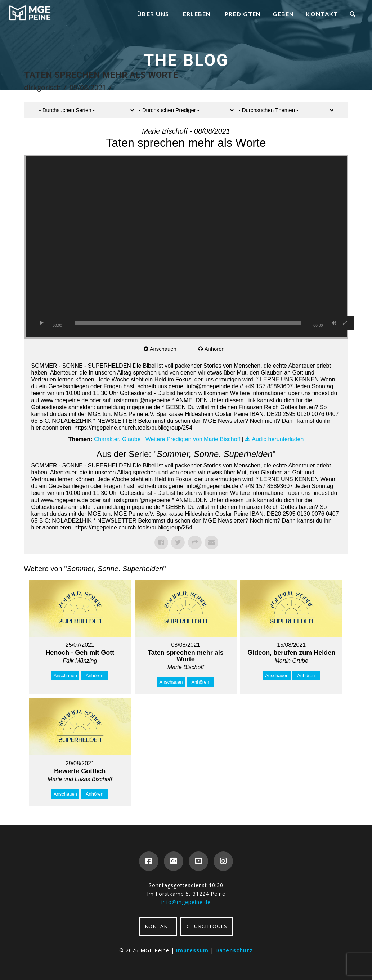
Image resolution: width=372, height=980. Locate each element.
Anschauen (163, 349)
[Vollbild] (345, 323)
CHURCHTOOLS (207, 926)
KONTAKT (158, 926)
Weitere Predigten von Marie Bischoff (193, 439)
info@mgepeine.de (186, 902)
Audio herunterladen (278, 439)
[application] (186, 247)
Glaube (131, 439)
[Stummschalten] (334, 323)
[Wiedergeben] (42, 323)
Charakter (106, 439)
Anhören (215, 349)
